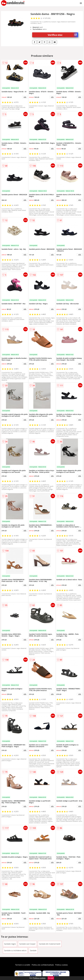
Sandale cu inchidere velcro (15, 950)
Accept (51, 978)
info (25, 97)
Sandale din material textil (50, 944)
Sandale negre (10, 944)
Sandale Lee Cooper (27, 944)
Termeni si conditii (23, 965)
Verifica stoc (63, 35)
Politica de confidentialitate (43, 965)
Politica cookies (62, 965)
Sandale (33, 950)
